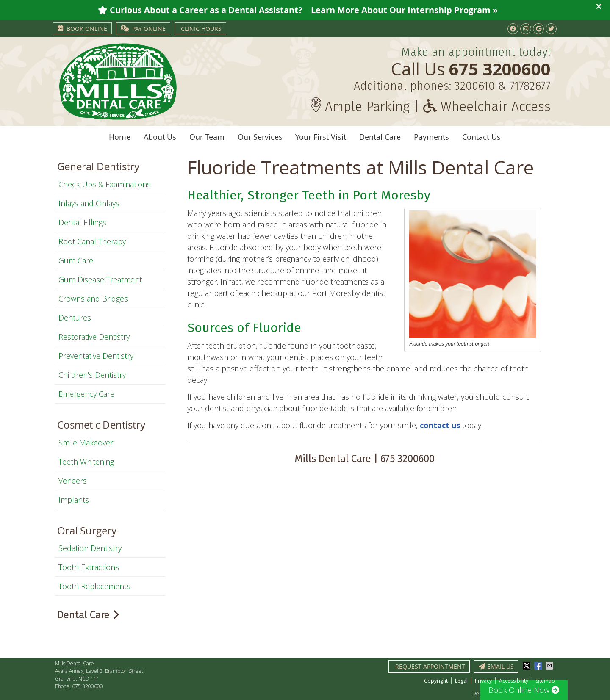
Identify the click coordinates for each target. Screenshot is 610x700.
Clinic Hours (201, 29)
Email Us (496, 666)
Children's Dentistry (92, 375)
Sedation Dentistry (90, 548)
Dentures (75, 318)
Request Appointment (430, 666)
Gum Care (76, 260)
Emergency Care (86, 394)
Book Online (82, 29)
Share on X (527, 666)
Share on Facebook (539, 666)
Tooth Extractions (89, 567)
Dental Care (380, 137)
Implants (74, 500)
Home (120, 137)
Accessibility (514, 681)
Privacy (483, 681)
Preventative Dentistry (96, 356)
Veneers (73, 481)
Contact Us (481, 137)
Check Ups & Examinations (105, 184)
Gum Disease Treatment (100, 279)
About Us (160, 137)
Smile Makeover (86, 443)
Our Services (260, 137)
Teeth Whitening (86, 462)
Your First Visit (321, 137)
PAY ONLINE (143, 29)
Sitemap (545, 681)
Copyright (436, 681)
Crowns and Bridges (93, 299)
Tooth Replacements (94, 586)
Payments (431, 137)
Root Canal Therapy (92, 241)
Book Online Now (524, 690)
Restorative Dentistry (94, 337)
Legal (461, 681)
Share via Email (550, 666)
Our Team (207, 137)
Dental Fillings (82, 222)
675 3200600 (87, 686)
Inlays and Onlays (89, 203)
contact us (441, 425)
